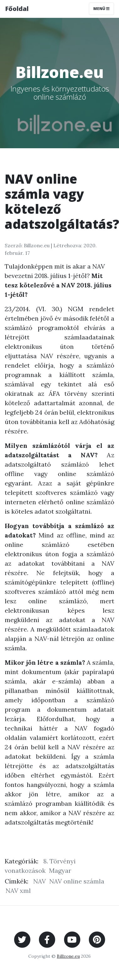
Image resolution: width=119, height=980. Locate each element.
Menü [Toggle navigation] (101, 9)
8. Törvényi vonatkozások (40, 866)
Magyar (60, 870)
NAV (40, 881)
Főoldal (17, 9)
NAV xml (18, 891)
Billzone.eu (68, 956)
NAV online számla (77, 881)
